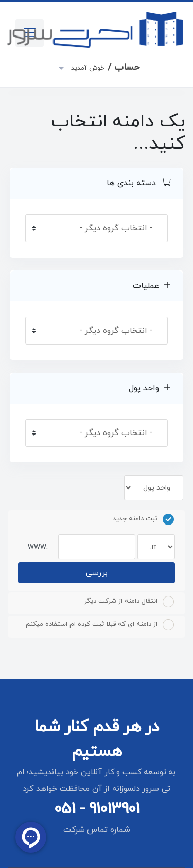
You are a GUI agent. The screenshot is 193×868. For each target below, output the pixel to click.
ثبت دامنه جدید (143, 519)
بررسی (97, 573)
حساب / (104, 68)
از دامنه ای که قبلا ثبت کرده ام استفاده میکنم (100, 625)
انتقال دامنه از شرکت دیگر (129, 602)
